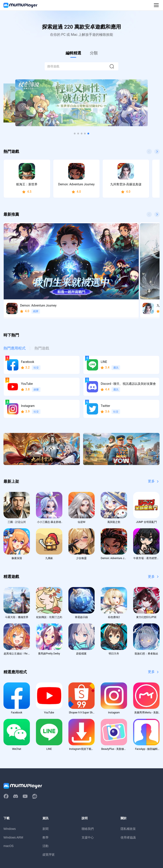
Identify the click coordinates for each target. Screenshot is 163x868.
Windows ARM (13, 802)
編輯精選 (73, 53)
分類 (94, 53)
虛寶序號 (48, 819)
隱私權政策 (128, 793)
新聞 (45, 793)
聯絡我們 (88, 793)
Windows (10, 793)
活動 (45, 810)
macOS (9, 810)
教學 (45, 802)
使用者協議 (128, 802)
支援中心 (88, 802)
